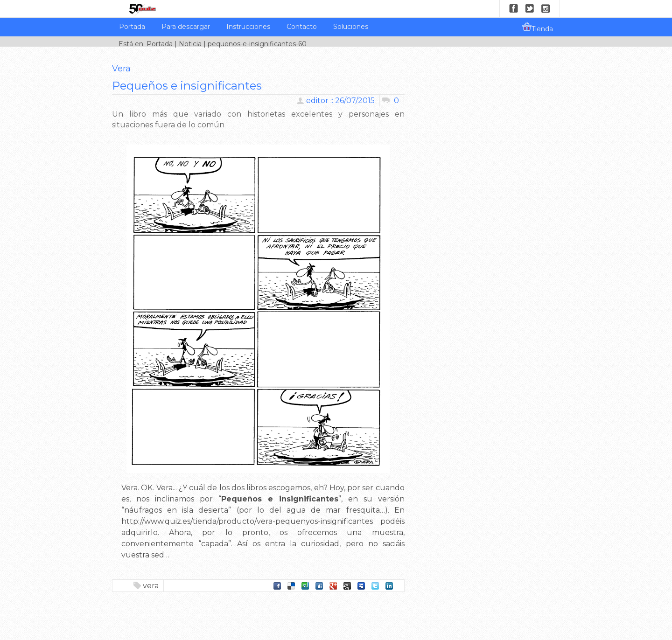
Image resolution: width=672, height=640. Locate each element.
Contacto (302, 27)
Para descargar (186, 27)
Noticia (190, 44)
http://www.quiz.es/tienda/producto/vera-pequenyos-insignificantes (247, 521)
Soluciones (351, 27)
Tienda (538, 28)
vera (151, 586)
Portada (132, 27)
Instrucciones (248, 27)
